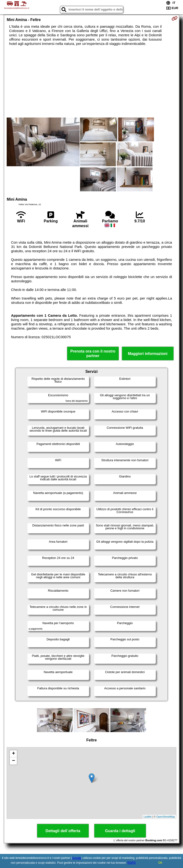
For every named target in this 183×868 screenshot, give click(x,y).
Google (77, 858)
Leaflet (148, 817)
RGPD (132, 863)
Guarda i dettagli (120, 831)
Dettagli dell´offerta (63, 831)
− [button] (13, 761)
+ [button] (13, 754)
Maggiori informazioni (148, 354)
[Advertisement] (91, 82)
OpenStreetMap (166, 817)
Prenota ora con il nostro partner (93, 354)
